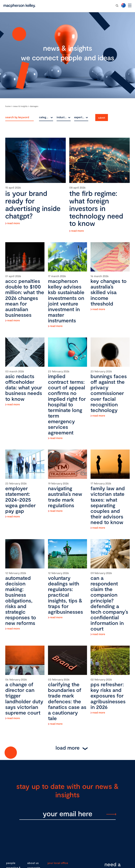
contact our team (100, 5)
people (11, 863)
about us (33, 863)
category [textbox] (45, 117)
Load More (68, 748)
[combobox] (46, 117)
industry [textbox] (62, 117)
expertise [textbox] (80, 117)
